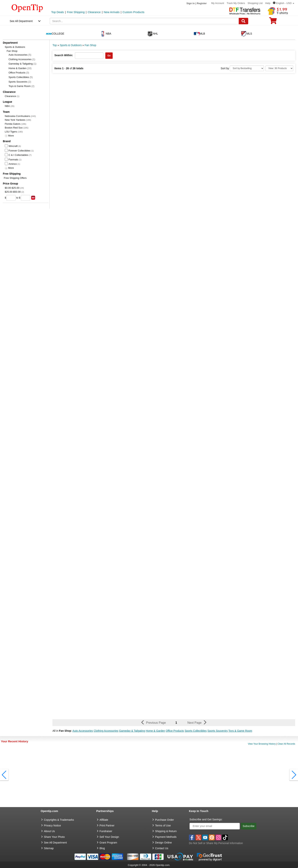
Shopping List (255, 3)
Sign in (191, 3)
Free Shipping (76, 12)
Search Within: (64, 55)
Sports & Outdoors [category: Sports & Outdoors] (71, 45)
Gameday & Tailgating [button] (132, 731)
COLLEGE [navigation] (55, 34)
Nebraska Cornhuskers (17, 116)
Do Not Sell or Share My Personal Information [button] (216, 843)
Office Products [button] (175, 731)
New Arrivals (112, 12)
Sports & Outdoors (15, 47)
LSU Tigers (11, 132)
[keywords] (144, 21)
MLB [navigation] (199, 34)
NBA (7, 106)
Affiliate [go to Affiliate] (104, 820)
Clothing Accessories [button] (106, 731)
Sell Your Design (109, 837)
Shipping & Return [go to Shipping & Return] (166, 831)
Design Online (163, 843)
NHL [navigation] (153, 34)
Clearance (94, 12)
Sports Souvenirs (20, 82)
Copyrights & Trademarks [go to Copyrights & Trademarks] (59, 820)
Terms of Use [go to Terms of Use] (163, 825)
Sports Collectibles (21, 77)
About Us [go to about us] (49, 831)
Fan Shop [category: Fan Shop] (90, 45)
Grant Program (108, 843)
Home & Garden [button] (155, 731)
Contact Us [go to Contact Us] (162, 848)
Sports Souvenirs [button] (218, 731)
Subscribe (249, 826)
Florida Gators (13, 124)
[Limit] (279, 68)
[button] (284, 3)
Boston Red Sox (14, 128)
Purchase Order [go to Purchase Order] (164, 820)
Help (268, 3)
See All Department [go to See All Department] (55, 843)
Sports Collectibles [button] (196, 731)
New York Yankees (15, 120)
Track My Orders (236, 3)
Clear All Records (286, 744)
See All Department (21, 21)
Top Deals (57, 12)
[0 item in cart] (273, 22)
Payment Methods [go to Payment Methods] (166, 837)
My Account (218, 3)
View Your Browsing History (262, 744)
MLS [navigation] (246, 34)
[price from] (11, 198)
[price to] (26, 198)
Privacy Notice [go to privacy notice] (52, 825)
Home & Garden (20, 68)
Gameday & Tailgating (22, 64)
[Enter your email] (215, 826)
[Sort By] (247, 68)
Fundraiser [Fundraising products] (106, 831)
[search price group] (33, 198)
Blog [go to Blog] (102, 848)
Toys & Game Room (21, 86)
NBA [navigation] (106, 34)
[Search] (243, 21)
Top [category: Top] (55, 45)
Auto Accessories (20, 55)
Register (202, 3)
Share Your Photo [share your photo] (54, 837)
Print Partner (107, 825)
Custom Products (134, 12)
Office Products (19, 73)
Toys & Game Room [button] (240, 731)
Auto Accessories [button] (83, 731)
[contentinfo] (27, 8)
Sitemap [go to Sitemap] (49, 848)
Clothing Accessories (22, 59)
